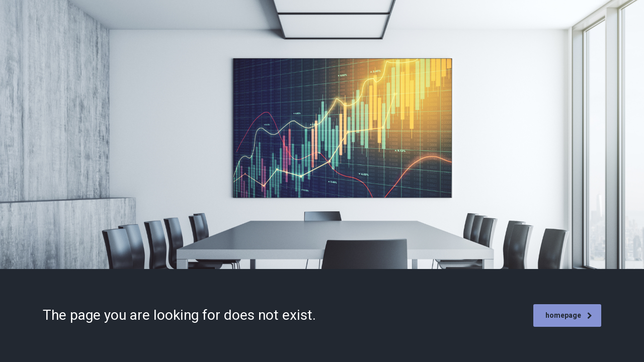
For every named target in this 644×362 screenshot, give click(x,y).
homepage (569, 315)
